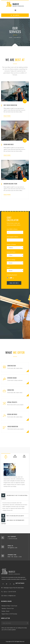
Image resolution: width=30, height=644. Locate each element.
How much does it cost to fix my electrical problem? (14, 497)
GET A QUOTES (15, 15)
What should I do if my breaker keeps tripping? (13, 521)
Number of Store (15, 254)
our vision (24, 456)
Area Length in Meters (15, 239)
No (12, 278)
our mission (15, 456)
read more (7, 116)
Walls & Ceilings (15, 262)
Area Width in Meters (15, 231)
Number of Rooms (15, 246)
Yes (9, 278)
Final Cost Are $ (14, 283)
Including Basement (12, 275)
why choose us (6, 457)
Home (11, 37)
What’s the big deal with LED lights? (13, 516)
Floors (15, 269)
